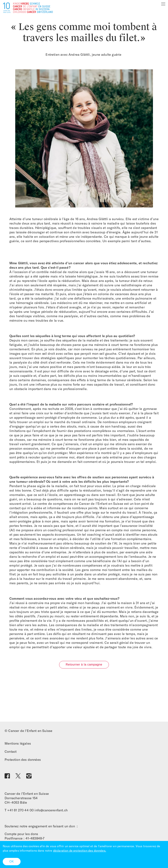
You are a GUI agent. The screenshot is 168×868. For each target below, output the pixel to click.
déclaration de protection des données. (80, 851)
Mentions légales (18, 743)
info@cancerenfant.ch (51, 810)
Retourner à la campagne (84, 665)
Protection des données (23, 760)
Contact (11, 752)
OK (12, 861)
